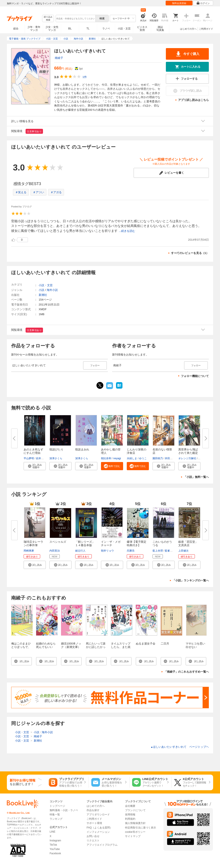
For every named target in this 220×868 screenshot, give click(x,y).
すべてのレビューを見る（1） (190, 253)
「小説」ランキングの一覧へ (191, 580)
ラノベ (106, 29)
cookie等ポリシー (135, 832)
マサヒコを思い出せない (195, 645)
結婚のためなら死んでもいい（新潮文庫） (46, 647)
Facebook (55, 853)
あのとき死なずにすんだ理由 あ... (33, 453)
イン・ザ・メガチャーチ (111, 543)
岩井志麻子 (42, 458)
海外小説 (52, 290)
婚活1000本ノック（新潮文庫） (71, 645)
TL (88, 29)
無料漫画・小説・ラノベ (64, 810)
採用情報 (130, 815)
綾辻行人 (80, 551)
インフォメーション (98, 832)
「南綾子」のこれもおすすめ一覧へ (186, 672)
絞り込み (48, 19)
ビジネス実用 (142, 29)
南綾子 (59, 58)
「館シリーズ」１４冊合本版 (85, 543)
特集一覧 (55, 815)
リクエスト (93, 841)
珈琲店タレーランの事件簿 (33, 543)
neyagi (117, 458)
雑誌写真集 (160, 29)
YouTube (55, 849)
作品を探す (93, 810)
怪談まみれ (82, 449)
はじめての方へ (188, 29)
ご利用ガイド (206, 29)
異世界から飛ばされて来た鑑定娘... (188, 453)
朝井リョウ (107, 551)
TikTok (53, 845)
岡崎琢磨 (29, 551)
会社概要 (130, 806)
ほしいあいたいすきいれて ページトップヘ (180, 747)
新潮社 (43, 295)
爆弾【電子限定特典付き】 (137, 543)
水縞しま (132, 458)
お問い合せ (93, 836)
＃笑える (21, 192)
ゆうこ (143, 458)
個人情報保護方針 (135, 823)
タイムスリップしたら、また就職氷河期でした (121, 647)
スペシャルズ (58, 542)
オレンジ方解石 (187, 458)
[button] (35, 466)
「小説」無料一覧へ (196, 477)
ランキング (56, 819)
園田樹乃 (158, 458)
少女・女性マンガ (52, 29)
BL (70, 28)
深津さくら (56, 458)
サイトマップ (133, 836)
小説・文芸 (124, 29)
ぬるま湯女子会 (146, 644)
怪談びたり (56, 449)
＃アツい (38, 192)
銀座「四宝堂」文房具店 (188, 543)
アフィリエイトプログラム (102, 845)
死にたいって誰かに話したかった (96, 647)
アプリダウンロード (98, 815)
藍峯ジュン (171, 551)
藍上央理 (158, 551)
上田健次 (183, 551)
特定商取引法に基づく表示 (141, 828)
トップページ (57, 806)
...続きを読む (127, 231)
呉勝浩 (131, 551)
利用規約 (130, 819)
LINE (53, 832)
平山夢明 (29, 458)
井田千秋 (170, 458)
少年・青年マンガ (34, 29)
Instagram (55, 841)
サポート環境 (94, 823)
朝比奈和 (106, 458)
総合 (16, 29)
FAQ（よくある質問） (99, 828)
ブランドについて (135, 810)
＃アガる (56, 192)
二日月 (165, 644)
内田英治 (55, 551)
